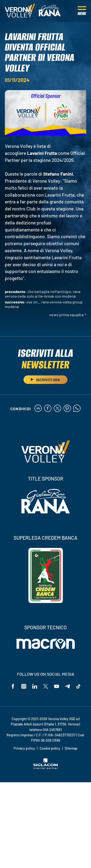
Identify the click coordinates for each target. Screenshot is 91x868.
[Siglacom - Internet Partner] (45, 768)
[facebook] (48, 409)
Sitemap (71, 748)
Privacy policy (24, 748)
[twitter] (58, 409)
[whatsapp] (77, 409)
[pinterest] (67, 409)
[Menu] (82, 11)
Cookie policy (50, 748)
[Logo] (20, 11)
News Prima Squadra (66, 315)
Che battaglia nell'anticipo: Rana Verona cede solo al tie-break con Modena (43, 294)
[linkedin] (38, 409)
